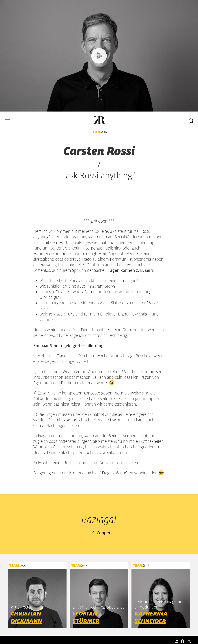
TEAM (96, 132)
